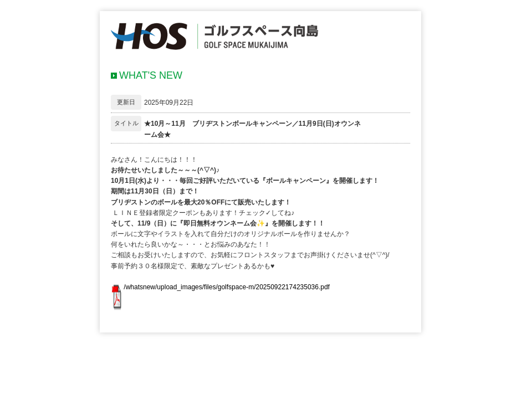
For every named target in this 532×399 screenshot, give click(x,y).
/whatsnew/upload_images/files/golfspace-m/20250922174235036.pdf (227, 287)
